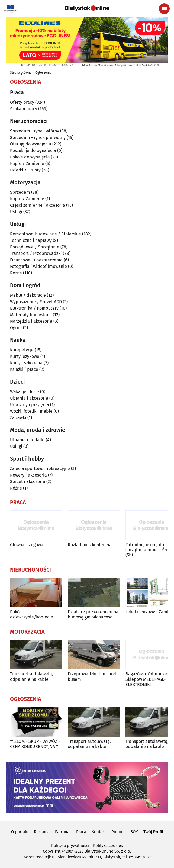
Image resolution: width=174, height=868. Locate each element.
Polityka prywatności (70, 846)
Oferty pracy (22, 102)
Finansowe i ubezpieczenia (36, 260)
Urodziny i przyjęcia (30, 405)
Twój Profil (153, 832)
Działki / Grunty (25, 170)
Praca (81, 832)
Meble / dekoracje (28, 295)
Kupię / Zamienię (27, 163)
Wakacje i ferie (25, 392)
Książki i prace (24, 369)
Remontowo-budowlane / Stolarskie (46, 234)
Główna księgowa (27, 545)
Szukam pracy (24, 109)
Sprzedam (20, 192)
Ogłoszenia (43, 73)
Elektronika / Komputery (34, 308)
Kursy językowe (25, 356)
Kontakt (99, 832)
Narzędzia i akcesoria (31, 321)
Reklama (42, 832)
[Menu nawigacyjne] (164, 9)
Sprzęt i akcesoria (28, 482)
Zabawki (18, 418)
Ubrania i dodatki (27, 440)
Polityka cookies (108, 846)
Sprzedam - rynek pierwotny (38, 137)
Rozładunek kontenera (90, 545)
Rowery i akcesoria (28, 475)
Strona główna (21, 73)
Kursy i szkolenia (26, 363)
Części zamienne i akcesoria (38, 205)
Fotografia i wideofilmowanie (38, 266)
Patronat (63, 832)
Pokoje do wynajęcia (30, 157)
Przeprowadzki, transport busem (92, 676)
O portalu (20, 832)
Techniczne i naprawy (31, 240)
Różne (16, 273)
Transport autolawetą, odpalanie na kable (32, 676)
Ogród (16, 328)
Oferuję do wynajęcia (31, 144)
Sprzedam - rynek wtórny (35, 131)
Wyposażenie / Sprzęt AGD (36, 302)
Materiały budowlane (31, 315)
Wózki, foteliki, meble (31, 411)
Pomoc (118, 832)
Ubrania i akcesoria (29, 398)
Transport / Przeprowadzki (36, 253)
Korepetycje (22, 350)
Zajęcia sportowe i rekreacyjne (40, 469)
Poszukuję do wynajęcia (33, 150)
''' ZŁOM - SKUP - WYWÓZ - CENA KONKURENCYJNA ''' (35, 744)
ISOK (134, 832)
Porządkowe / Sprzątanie (35, 247)
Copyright (52, 851)
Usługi (16, 212)
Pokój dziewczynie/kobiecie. (32, 614)
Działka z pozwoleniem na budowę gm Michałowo (93, 614)
